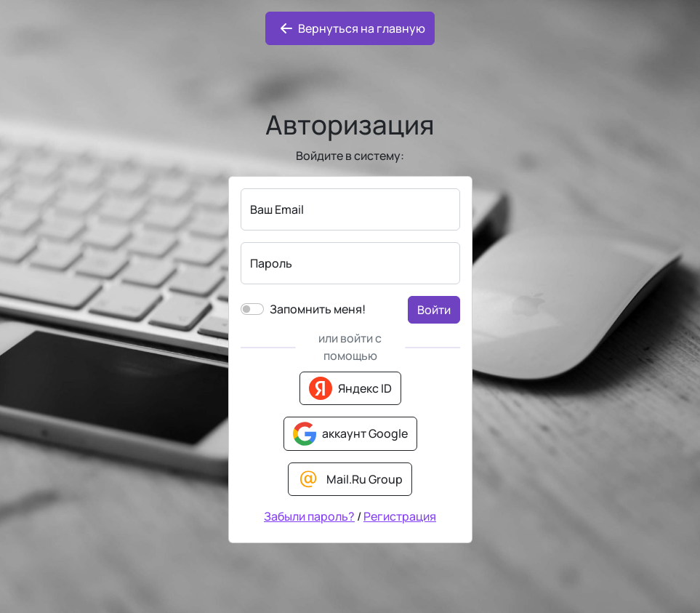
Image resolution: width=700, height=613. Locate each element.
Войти (434, 310)
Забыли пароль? (309, 516)
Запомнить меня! (318, 309)
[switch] (252, 309)
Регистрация (400, 516)
